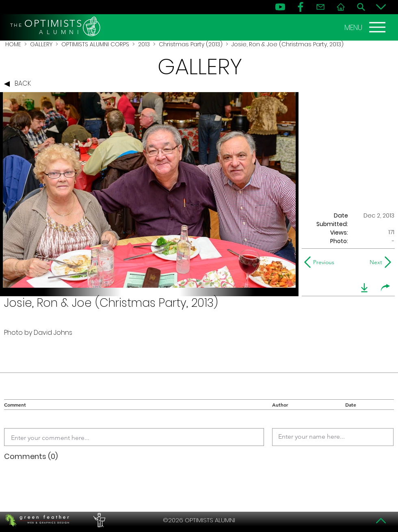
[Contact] (320, 7)
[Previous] (321, 262)
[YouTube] (280, 7)
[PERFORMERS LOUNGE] (98, 520)
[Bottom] (381, 7)
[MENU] (366, 27)
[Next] (374, 262)
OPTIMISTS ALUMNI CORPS (95, 44)
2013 (144, 44)
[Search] (361, 7)
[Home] (341, 7)
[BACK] (19, 84)
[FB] (301, 7)
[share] (385, 288)
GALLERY (41, 44)
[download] (364, 288)
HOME (13, 44)
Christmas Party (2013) (191, 44)
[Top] (381, 521)
